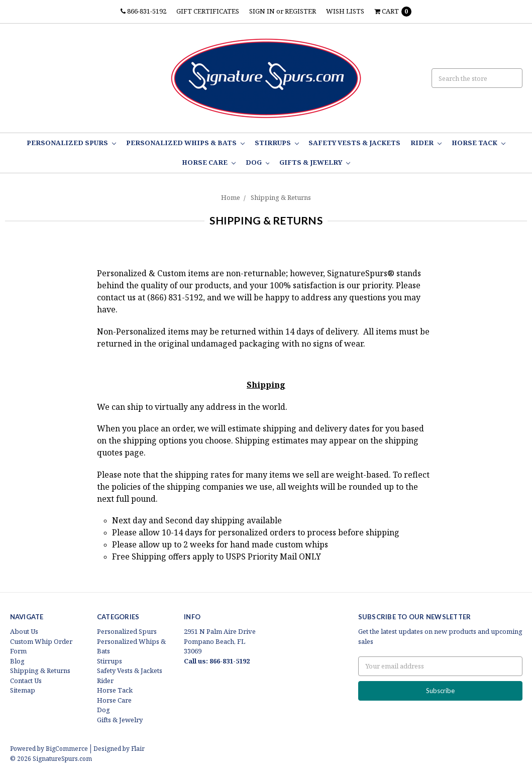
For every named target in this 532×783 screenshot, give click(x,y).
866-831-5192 (143, 11)
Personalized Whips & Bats (185, 143)
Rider (426, 143)
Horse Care (209, 162)
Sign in (262, 11)
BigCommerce (67, 749)
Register (300, 11)
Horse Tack (478, 143)
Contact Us (26, 681)
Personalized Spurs (71, 143)
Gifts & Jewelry (315, 162)
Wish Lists (345, 11)
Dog (258, 162)
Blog (17, 661)
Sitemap (23, 690)
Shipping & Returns (281, 197)
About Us (24, 631)
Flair (138, 749)
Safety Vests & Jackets (354, 143)
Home (231, 197)
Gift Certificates (208, 11)
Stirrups (277, 143)
